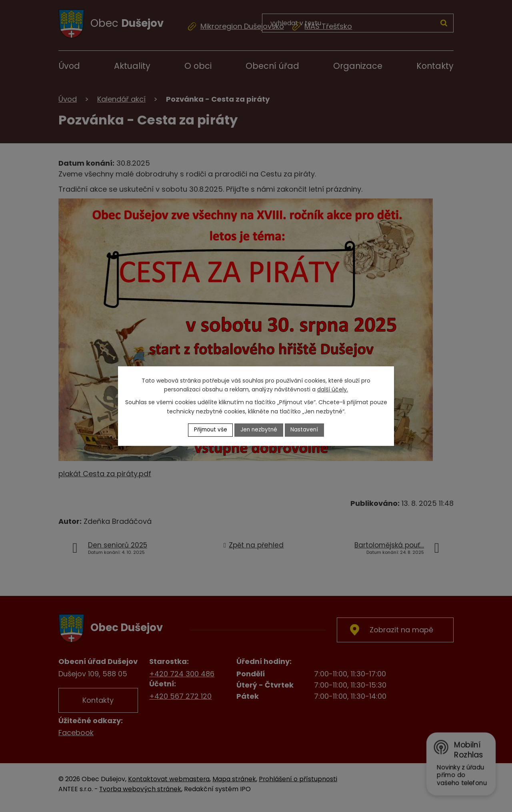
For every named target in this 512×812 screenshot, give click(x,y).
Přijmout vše (210, 430)
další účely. (333, 389)
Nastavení (306, 430)
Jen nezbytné (259, 430)
